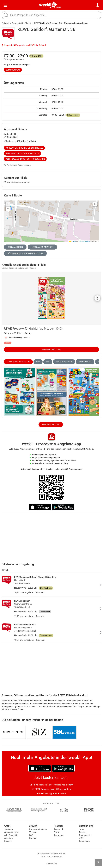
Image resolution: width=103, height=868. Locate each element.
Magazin (8, 841)
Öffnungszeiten (11, 832)
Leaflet (72, 241)
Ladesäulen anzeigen (42, 247)
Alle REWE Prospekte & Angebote (23, 153)
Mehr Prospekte (51, 425)
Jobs (81, 829)
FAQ (31, 835)
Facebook (59, 829)
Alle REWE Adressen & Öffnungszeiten (25, 159)
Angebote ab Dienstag (64, 362)
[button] (95, 204)
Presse (82, 832)
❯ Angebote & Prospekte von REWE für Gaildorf (24, 45)
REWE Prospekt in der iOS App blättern (52, 789)
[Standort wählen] (98, 5)
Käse (48, 362)
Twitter (57, 832)
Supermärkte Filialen (22, 23)
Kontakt (33, 838)
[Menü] (5, 5)
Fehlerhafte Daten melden (17, 165)
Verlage (33, 832)
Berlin (58, 7)
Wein (38, 362)
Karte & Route (13, 195)
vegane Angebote (85, 362)
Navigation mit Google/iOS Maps (25, 253)
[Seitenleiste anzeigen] (98, 862)
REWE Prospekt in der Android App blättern (52, 785)
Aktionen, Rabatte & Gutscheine (18, 362)
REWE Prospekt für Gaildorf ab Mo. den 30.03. (34, 329)
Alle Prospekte (11, 835)
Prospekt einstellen (38, 829)
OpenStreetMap (84, 241)
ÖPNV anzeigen (15, 247)
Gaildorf (5, 23)
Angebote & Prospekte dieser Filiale (24, 148)
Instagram (59, 835)
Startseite (9, 829)
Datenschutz (85, 835)
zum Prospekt (13, 70)
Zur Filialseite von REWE (17, 183)
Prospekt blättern (52, 350)
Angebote (9, 838)
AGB (81, 838)
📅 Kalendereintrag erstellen (17, 338)
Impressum (84, 841)
